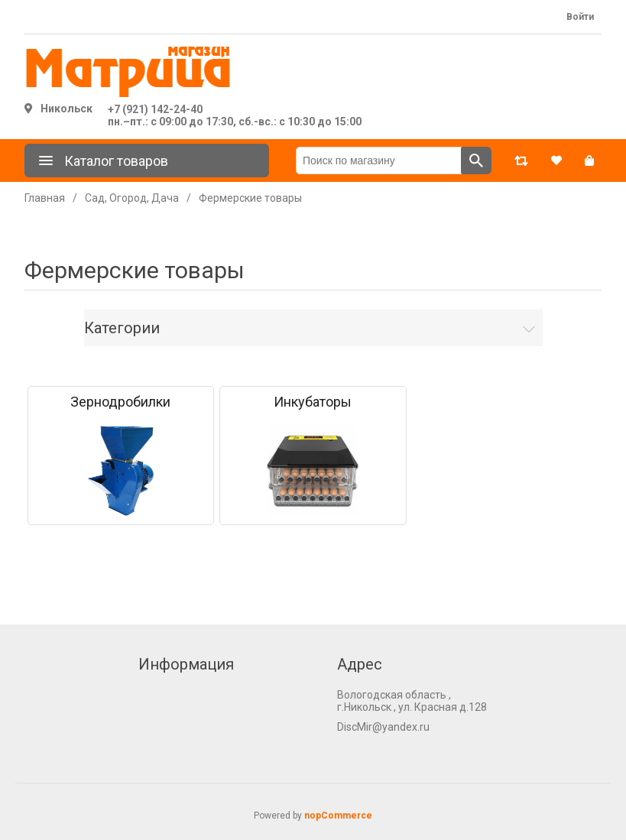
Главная (45, 198)
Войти (580, 17)
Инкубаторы (313, 402)
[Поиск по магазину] (379, 161)
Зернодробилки (120, 402)
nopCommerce (338, 816)
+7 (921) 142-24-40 (155, 109)
